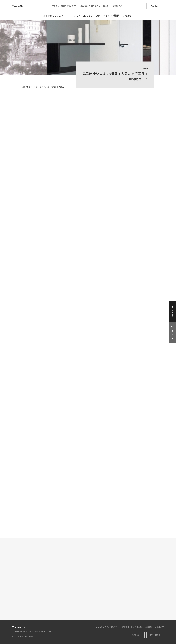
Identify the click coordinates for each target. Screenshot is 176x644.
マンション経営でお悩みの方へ (65, 6)
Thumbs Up (18, 6)
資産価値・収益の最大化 (90, 6)
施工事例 (107, 6)
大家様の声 (118, 6)
